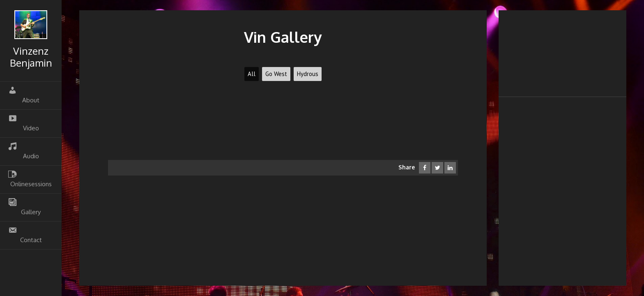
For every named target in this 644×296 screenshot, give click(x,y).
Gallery (24, 207)
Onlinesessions (30, 179)
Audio (24, 151)
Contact (25, 235)
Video (24, 123)
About (24, 95)
